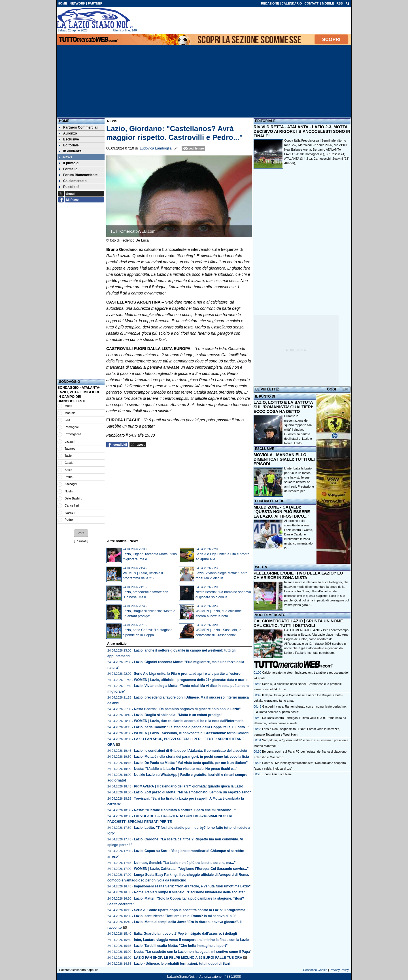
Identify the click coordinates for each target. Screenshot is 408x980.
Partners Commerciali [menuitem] (79, 127)
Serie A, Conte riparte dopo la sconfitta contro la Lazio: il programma (190, 910)
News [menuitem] (65, 157)
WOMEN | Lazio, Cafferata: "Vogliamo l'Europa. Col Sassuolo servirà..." (191, 869)
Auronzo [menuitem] (68, 133)
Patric (69, 477)
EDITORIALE (265, 121)
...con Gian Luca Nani (277, 774)
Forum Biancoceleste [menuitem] (78, 175)
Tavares (70, 449)
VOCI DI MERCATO (270, 615)
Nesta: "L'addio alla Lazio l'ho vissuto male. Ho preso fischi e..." (186, 769)
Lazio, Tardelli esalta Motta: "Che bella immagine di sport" (181, 946)
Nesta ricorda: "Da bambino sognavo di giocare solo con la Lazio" (187, 709)
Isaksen (70, 513)
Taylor (69, 456)
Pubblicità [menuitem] (69, 187)
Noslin (69, 491)
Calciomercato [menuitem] (73, 181)
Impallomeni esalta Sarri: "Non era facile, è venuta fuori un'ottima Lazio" (192, 886)
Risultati (81, 541)
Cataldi (69, 463)
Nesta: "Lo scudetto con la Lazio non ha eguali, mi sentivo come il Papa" (193, 952)
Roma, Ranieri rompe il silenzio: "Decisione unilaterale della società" (190, 892)
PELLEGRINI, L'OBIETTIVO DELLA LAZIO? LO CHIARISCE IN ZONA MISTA (298, 575)
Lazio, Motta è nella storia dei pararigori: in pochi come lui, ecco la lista (192, 757)
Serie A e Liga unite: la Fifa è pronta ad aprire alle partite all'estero (187, 674)
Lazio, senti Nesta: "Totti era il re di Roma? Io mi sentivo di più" (185, 916)
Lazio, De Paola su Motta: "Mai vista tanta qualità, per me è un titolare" (191, 763)
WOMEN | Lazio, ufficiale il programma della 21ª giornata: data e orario (191, 680)
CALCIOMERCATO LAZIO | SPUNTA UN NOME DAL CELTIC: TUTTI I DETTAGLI (298, 623)
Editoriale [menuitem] (69, 145)
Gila (67, 420)
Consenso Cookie (315, 970)
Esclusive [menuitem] (69, 139)
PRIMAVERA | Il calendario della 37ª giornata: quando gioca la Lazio (189, 786)
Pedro (69, 520)
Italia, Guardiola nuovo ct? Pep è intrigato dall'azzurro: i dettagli (186, 934)
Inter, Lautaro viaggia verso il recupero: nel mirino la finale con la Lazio (191, 940)
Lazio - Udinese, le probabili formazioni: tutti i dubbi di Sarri (182, 964)
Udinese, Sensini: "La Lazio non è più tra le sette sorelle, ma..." (185, 863)
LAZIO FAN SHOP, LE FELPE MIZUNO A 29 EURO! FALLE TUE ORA (188, 958)
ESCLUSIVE (265, 449)
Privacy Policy (339, 970)
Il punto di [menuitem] (69, 163)
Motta (68, 406)
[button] (81, 533)
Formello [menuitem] (68, 169)
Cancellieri (72, 505)
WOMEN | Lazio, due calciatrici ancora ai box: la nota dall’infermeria (189, 721)
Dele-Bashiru (73, 498)
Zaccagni (71, 484)
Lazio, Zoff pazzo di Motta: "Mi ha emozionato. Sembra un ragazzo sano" (193, 792)
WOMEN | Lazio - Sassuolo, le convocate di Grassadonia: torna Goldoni (192, 733)
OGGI (331, 389)
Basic (68, 470)
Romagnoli (72, 427)
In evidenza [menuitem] (70, 151)
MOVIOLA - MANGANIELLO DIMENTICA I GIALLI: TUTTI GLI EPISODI (284, 459)
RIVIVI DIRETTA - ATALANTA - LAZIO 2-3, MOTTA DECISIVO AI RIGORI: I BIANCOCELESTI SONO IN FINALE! (302, 131)
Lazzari (70, 441)
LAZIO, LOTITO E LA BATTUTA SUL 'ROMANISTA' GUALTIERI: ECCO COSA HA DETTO (283, 407)
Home (64, 121)
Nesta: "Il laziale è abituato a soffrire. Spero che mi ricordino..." (185, 810)
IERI (345, 389)
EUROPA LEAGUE (270, 501)
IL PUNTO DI (265, 396)
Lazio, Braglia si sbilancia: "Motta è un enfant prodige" (178, 715)
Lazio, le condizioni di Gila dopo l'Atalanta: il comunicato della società (191, 751)
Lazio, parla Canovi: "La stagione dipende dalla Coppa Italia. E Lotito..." (192, 727)
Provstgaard (73, 434)
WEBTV (261, 567)
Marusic (70, 413)
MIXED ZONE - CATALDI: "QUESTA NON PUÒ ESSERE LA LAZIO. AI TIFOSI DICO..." (282, 512)
